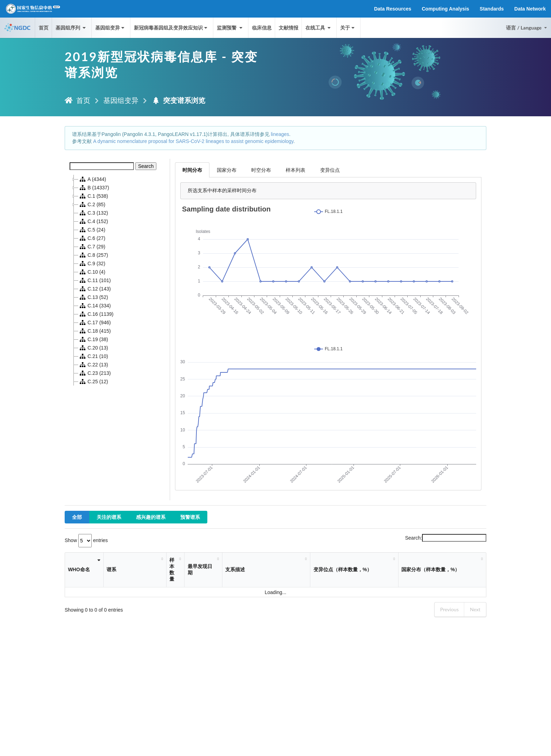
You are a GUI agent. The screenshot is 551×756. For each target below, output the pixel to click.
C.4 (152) (93, 221)
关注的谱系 (109, 517)
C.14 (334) (95, 306)
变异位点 (330, 170)
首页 (44, 28)
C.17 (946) (95, 322)
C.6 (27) (92, 238)
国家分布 (227, 170)
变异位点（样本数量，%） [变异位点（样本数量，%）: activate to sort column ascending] (343, 569)
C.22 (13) (93, 365)
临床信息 (262, 28)
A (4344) (92, 179)
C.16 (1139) (96, 314)
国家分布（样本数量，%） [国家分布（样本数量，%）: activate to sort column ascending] (430, 569)
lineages (280, 134)
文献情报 (289, 28)
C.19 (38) (93, 339)
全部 (77, 517)
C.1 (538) (93, 196)
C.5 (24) (92, 230)
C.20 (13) (93, 348)
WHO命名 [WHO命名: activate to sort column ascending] (79, 569)
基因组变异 (111, 28)
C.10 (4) (92, 272)
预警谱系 (190, 517)
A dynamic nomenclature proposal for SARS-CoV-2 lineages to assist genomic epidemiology (193, 141)
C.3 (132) (93, 213)
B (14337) (94, 188)
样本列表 (296, 170)
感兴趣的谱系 (151, 517)
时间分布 (192, 170)
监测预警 (230, 28)
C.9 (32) (92, 263)
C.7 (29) (92, 247)
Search (146, 166)
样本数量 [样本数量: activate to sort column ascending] (172, 569)
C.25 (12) (93, 382)
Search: (446, 538)
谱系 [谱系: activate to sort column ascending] (111, 569)
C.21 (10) (93, 356)
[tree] (117, 280)
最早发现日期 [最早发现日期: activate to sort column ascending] (200, 569)
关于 (348, 28)
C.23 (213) (95, 373)
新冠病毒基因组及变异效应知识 (171, 28)
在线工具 (319, 28)
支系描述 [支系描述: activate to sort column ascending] (235, 569)
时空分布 (261, 170)
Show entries (86, 540)
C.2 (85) (92, 204)
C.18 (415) (95, 331)
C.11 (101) (95, 280)
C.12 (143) (95, 289)
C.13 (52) (93, 297)
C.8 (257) (93, 255)
